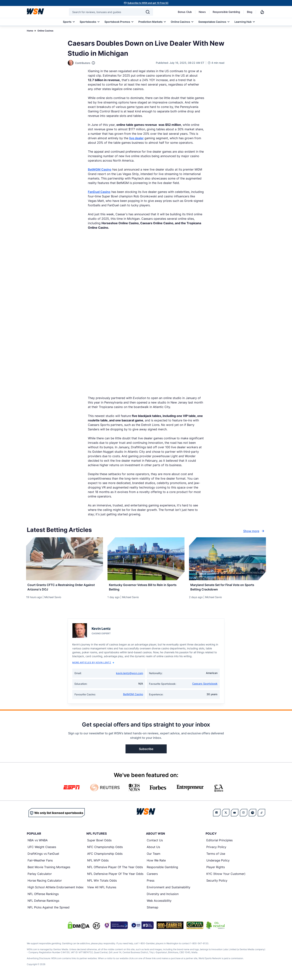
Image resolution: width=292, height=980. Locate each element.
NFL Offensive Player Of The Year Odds (115, 869)
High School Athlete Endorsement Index (56, 889)
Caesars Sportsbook (205, 686)
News (202, 12)
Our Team (154, 856)
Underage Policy (218, 862)
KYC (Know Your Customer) (226, 876)
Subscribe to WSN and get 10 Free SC (148, 3)
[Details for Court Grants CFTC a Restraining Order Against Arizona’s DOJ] (65, 559)
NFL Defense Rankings (43, 903)
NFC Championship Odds (105, 849)
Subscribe (146, 751)
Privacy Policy (216, 849)
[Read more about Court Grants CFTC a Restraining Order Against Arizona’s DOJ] (65, 588)
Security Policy (217, 883)
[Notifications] (262, 12)
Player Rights (216, 869)
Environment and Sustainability (169, 889)
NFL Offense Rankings (43, 896)
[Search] (148, 12)
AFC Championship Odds (105, 856)
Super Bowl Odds (99, 842)
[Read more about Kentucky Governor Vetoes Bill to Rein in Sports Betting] (146, 588)
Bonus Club (185, 12)
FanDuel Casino (99, 192)
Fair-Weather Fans (40, 862)
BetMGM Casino (100, 169)
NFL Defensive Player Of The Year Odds (115, 876)
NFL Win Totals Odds (102, 883)
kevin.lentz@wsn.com (130, 675)
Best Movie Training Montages (49, 869)
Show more (254, 531)
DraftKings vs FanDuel (43, 856)
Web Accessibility (159, 903)
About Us (153, 849)
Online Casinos (45, 31)
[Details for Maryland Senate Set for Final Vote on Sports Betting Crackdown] (227, 559)
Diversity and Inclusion (163, 896)
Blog (250, 12)
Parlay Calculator (40, 876)
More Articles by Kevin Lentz (93, 665)
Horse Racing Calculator (45, 883)
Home (30, 31)
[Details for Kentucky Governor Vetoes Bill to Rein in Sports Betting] (146, 559)
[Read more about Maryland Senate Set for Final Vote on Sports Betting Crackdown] (227, 588)
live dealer (136, 138)
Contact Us (155, 842)
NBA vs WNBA (38, 842)
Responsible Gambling (226, 12)
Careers (152, 876)
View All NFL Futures (102, 889)
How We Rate (156, 862)
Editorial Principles (219, 842)
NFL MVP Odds (98, 862)
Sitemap (153, 909)
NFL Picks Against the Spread (49, 909)
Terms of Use (216, 856)
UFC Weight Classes (42, 849)
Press (151, 883)
